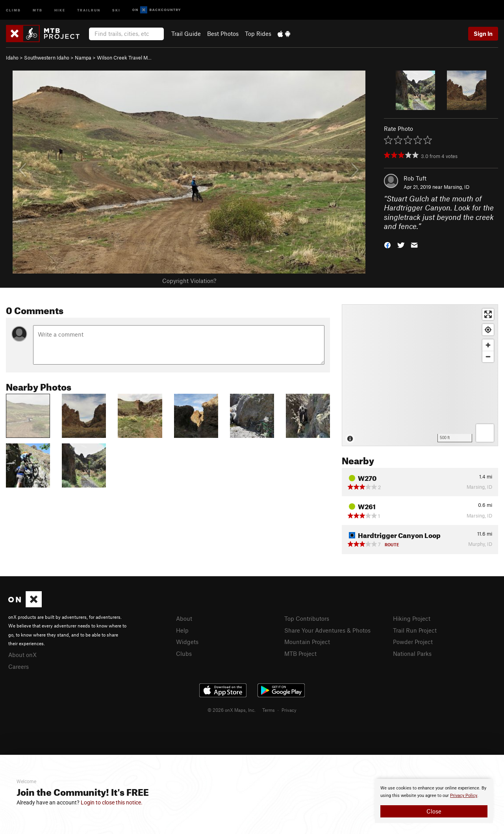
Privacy (289, 710)
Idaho (12, 58)
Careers (19, 666)
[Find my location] (488, 330)
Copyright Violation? (189, 281)
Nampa (83, 58)
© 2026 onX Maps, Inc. (232, 710)
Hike (60, 10)
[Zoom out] (488, 356)
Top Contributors (307, 618)
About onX (22, 655)
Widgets (187, 642)
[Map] (420, 375)
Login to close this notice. (112, 802)
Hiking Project (412, 618)
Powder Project (413, 642)
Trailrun (89, 10)
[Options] (485, 433)
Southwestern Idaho (47, 58)
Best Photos (223, 34)
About (184, 618)
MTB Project (300, 653)
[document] (434, 801)
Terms (269, 710)
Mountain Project (307, 642)
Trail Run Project (415, 630)
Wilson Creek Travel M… (124, 58)
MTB (38, 10)
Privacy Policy (464, 796)
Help (182, 630)
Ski (116, 10)
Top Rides (258, 34)
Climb (13, 10)
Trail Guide (186, 34)
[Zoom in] (488, 345)
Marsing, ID (457, 187)
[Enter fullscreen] (488, 314)
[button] (387, 245)
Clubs (184, 653)
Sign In (483, 34)
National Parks (412, 653)
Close (434, 811)
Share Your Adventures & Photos (327, 630)
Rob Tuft (415, 178)
